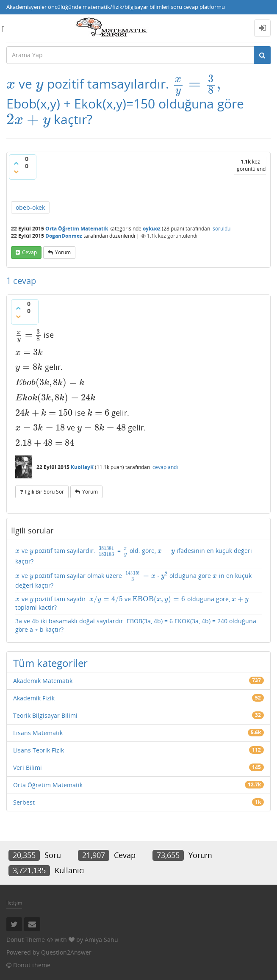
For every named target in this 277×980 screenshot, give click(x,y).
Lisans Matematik (38, 733)
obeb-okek (30, 207)
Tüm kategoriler (50, 663)
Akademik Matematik (43, 681)
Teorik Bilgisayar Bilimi (45, 715)
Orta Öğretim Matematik (77, 229)
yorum (63, 252)
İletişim (14, 903)
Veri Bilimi (28, 768)
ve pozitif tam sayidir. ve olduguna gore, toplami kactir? (132, 603)
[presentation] (11, 84)
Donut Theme (26, 940)
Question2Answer (66, 952)
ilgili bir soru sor (44, 492)
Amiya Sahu (101, 940)
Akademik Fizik (34, 698)
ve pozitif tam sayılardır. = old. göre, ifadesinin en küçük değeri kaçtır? (134, 555)
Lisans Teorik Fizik (39, 750)
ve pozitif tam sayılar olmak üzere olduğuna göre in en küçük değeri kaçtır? (133, 580)
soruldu (222, 229)
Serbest (24, 802)
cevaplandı (165, 467)
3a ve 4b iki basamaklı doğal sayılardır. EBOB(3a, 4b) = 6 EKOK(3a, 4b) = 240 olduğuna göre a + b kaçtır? (136, 625)
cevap (29, 252)
